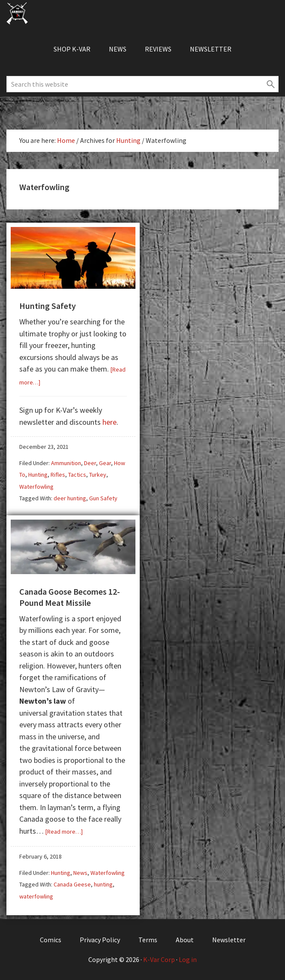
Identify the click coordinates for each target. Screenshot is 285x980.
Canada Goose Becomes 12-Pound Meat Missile (70, 597)
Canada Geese (72, 884)
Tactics (77, 475)
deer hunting (70, 498)
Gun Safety (103, 498)
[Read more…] (64, 832)
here (109, 422)
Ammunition (66, 463)
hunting (103, 884)
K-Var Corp (159, 959)
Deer (90, 463)
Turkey (98, 475)
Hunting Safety (48, 306)
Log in (188, 959)
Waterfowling (36, 487)
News (80, 873)
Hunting (38, 475)
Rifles (58, 475)
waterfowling (36, 896)
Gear (105, 463)
